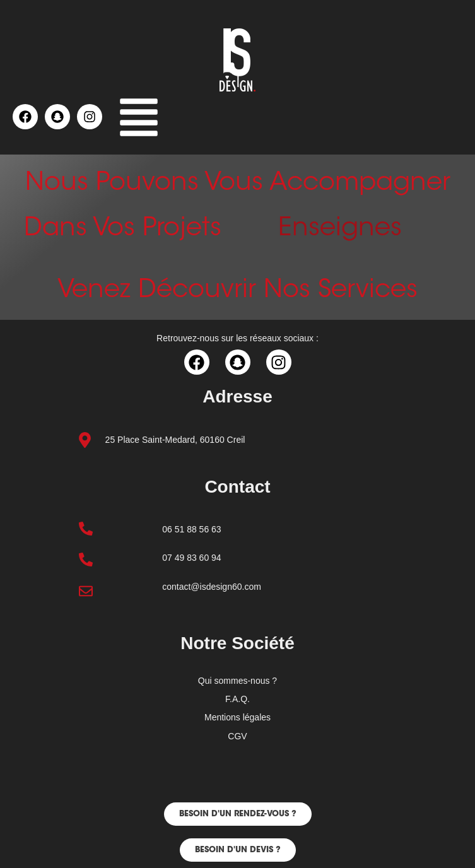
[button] (139, 120)
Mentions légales (237, 717)
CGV (237, 736)
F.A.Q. (237, 699)
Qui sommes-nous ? (237, 681)
